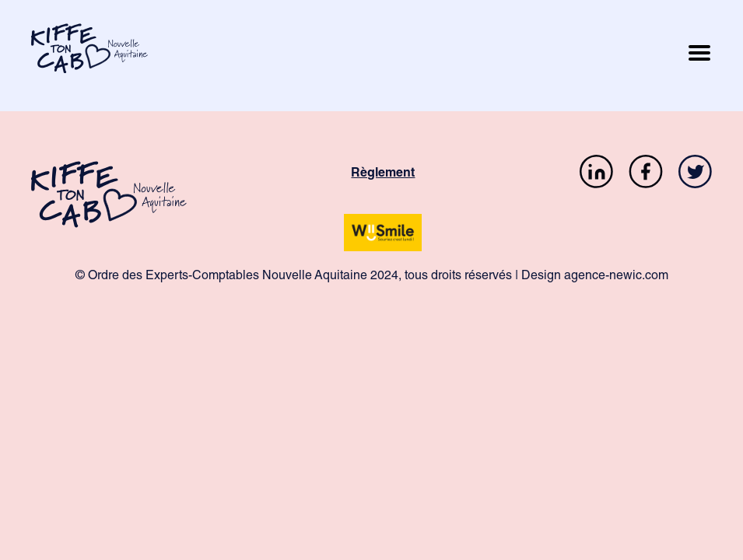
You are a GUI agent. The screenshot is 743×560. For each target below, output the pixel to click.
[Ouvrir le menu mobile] (699, 56)
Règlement (383, 174)
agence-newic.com (616, 277)
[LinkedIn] (596, 175)
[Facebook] (646, 175)
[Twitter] (695, 175)
